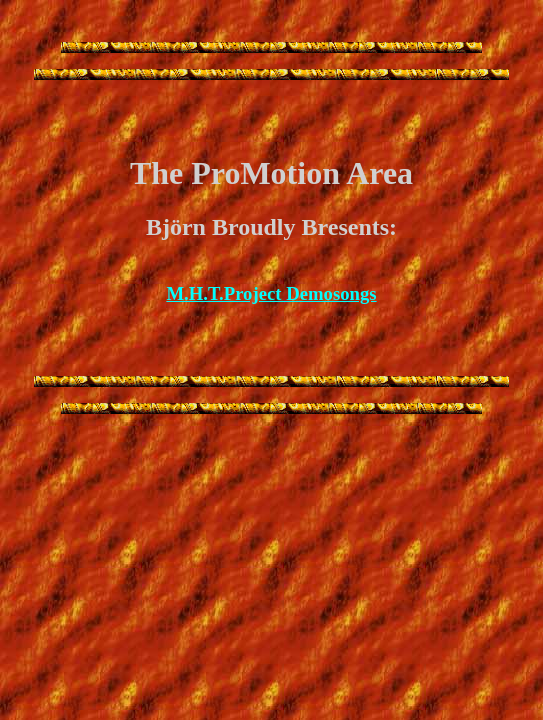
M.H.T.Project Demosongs (271, 293)
